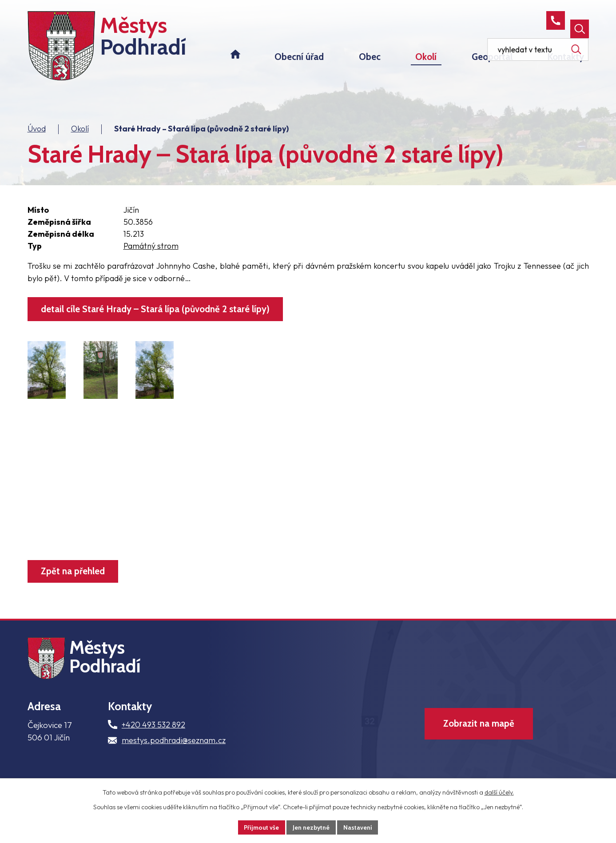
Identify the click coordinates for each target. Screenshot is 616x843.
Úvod (37, 133)
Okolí (80, 133)
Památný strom (151, 251)
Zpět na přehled (73, 577)
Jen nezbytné (311, 827)
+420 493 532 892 (153, 733)
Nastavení (358, 827)
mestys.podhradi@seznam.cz (174, 749)
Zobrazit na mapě (478, 733)
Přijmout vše (261, 827)
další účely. (499, 792)
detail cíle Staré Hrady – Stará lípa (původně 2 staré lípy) (156, 314)
